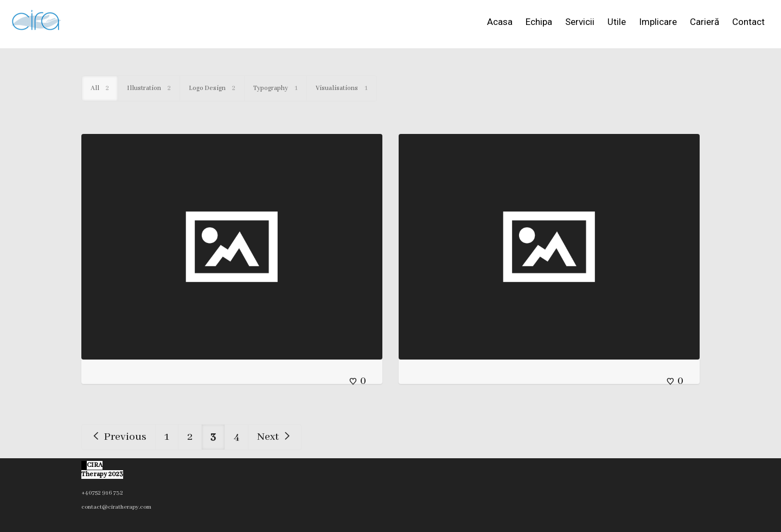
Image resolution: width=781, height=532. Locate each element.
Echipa (539, 22)
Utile (617, 22)
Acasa (500, 22)
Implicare (658, 22)
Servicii (580, 22)
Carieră (705, 22)
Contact (748, 22)
